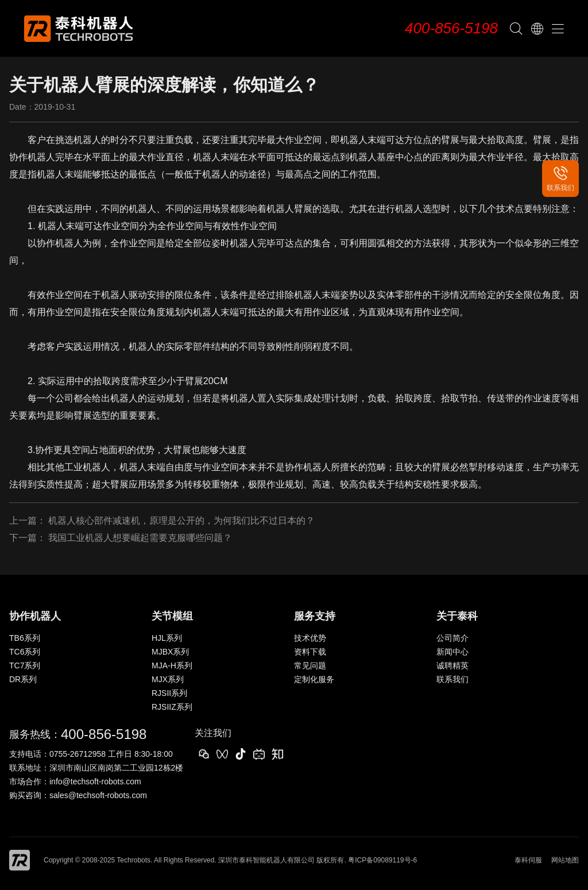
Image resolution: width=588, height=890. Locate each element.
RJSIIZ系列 (172, 707)
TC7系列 (25, 665)
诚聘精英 (452, 665)
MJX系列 (168, 679)
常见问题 (310, 665)
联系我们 (452, 679)
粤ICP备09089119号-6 (382, 860)
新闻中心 (452, 652)
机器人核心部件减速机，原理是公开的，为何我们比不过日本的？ (181, 521)
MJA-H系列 (172, 665)
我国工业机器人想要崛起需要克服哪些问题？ (140, 538)
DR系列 (23, 679)
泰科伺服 (528, 860)
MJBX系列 (170, 652)
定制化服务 (314, 679)
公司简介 (452, 638)
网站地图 (565, 860)
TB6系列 (25, 638)
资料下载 (310, 652)
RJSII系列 (169, 693)
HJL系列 (167, 638)
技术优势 (310, 638)
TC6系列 (25, 652)
